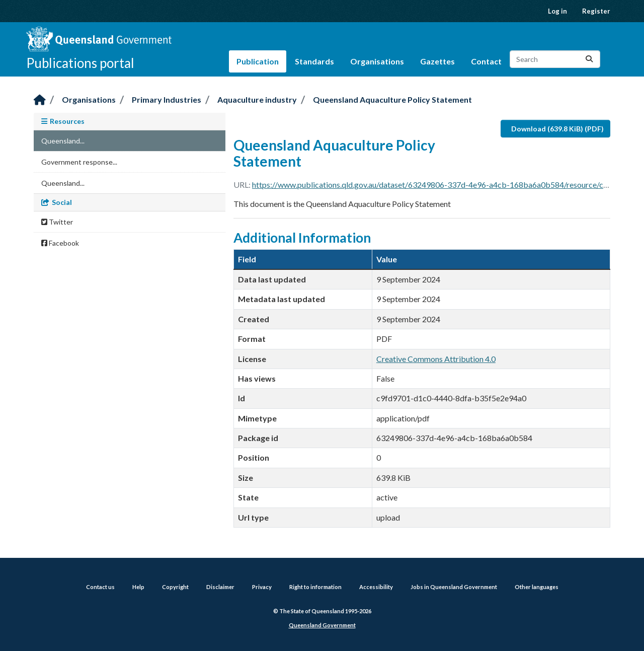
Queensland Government (322, 625)
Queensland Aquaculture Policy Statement (392, 99)
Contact (486, 61)
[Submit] (589, 59)
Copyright (175, 587)
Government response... (79, 162)
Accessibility (376, 587)
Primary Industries (167, 99)
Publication (258, 61)
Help (138, 587)
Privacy (262, 587)
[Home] (40, 100)
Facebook (60, 243)
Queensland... (63, 141)
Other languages (537, 587)
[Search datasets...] (555, 59)
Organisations (377, 61)
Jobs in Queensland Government (454, 587)
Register (596, 11)
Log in (557, 11)
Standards (314, 61)
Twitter (57, 222)
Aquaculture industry (257, 99)
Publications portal (80, 63)
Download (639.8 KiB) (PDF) (557, 129)
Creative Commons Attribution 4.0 (436, 359)
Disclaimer (220, 587)
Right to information (315, 587)
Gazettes (437, 61)
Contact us (100, 587)
